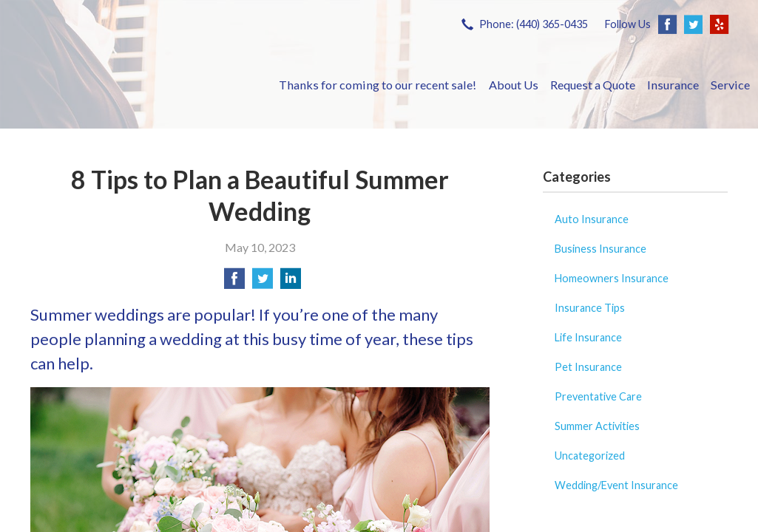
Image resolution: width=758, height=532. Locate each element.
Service (730, 85)
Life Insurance (588, 337)
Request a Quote (593, 85)
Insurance (673, 85)
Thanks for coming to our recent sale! (378, 85)
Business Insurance (600, 249)
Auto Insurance (592, 219)
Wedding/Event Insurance (616, 485)
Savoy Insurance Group (141, 85)
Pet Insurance (588, 367)
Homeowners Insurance (612, 278)
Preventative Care (598, 396)
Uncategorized (590, 456)
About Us (514, 85)
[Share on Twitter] (263, 283)
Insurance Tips (590, 308)
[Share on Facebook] (234, 283)
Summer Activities (597, 426)
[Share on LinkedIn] (291, 283)
